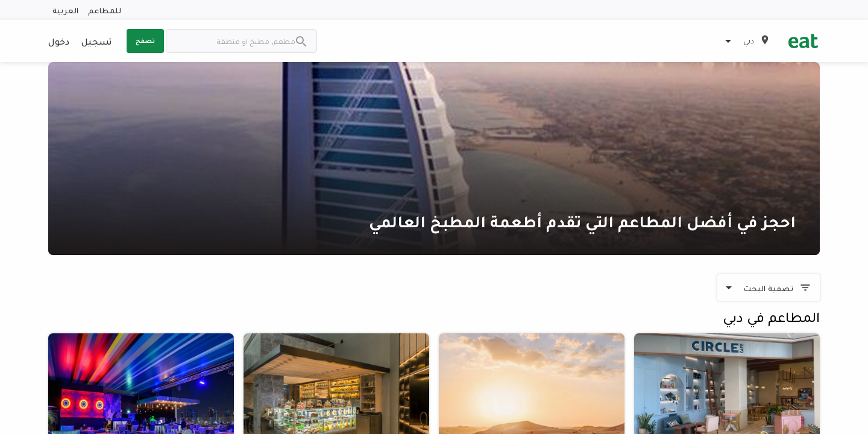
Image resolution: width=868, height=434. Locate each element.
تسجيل (96, 41)
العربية (65, 10)
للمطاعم (105, 10)
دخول (59, 41)
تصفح (145, 40)
